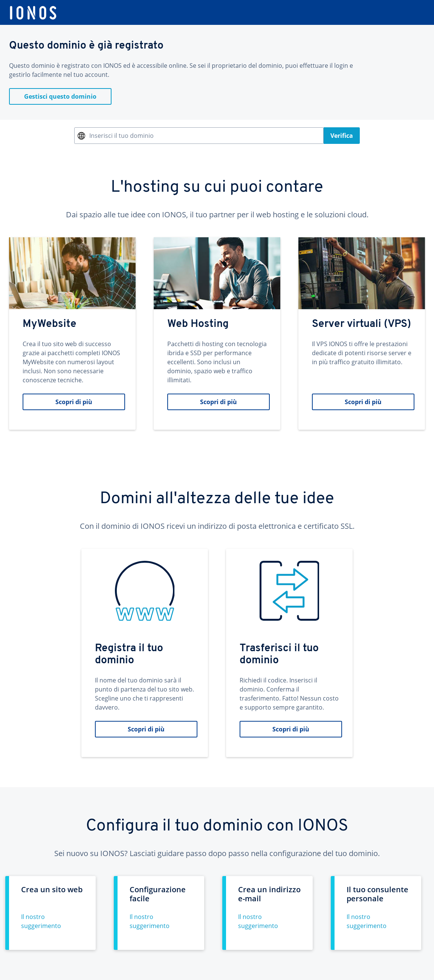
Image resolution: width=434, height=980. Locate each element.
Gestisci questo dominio (60, 96)
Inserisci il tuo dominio (121, 136)
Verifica (342, 136)
